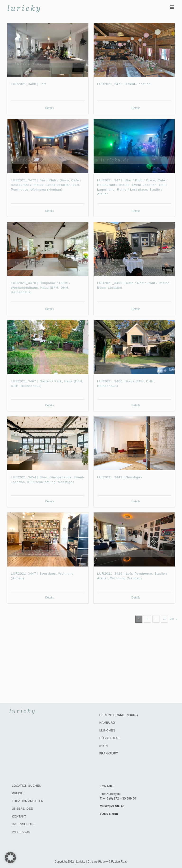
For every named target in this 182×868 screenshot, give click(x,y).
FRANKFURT (109, 753)
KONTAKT (19, 816)
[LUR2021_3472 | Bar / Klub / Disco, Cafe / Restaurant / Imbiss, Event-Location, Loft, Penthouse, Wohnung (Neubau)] (48, 146)
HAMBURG (107, 723)
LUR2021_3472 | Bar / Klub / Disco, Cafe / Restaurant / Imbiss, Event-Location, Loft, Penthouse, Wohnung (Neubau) (46, 185)
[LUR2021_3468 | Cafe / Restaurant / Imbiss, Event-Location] (134, 249)
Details (50, 108)
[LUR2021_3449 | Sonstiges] (134, 443)
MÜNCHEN (107, 730)
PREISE (18, 793)
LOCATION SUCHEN (27, 786)
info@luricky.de (110, 794)
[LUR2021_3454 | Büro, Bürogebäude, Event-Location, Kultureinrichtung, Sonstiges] (48, 443)
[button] (10, 858)
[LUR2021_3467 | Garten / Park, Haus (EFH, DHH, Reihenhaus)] (48, 347)
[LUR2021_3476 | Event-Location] (134, 50)
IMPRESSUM (21, 832)
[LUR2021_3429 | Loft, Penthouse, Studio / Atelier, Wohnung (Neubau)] (134, 539)
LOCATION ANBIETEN (28, 801)
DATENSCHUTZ (23, 824)
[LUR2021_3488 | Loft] (48, 50)
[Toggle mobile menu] (172, 7)
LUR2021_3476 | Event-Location (124, 84)
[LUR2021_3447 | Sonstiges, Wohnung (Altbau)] (48, 539)
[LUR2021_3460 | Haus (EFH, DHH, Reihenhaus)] (134, 347)
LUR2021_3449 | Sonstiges (120, 477)
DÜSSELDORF (110, 738)
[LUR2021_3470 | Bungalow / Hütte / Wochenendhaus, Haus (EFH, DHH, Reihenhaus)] (48, 249)
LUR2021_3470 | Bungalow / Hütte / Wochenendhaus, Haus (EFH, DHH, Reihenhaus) (41, 288)
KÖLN (103, 746)
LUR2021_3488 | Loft (28, 84)
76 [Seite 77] (164, 619)
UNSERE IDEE (22, 809)
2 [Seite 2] (148, 619)
